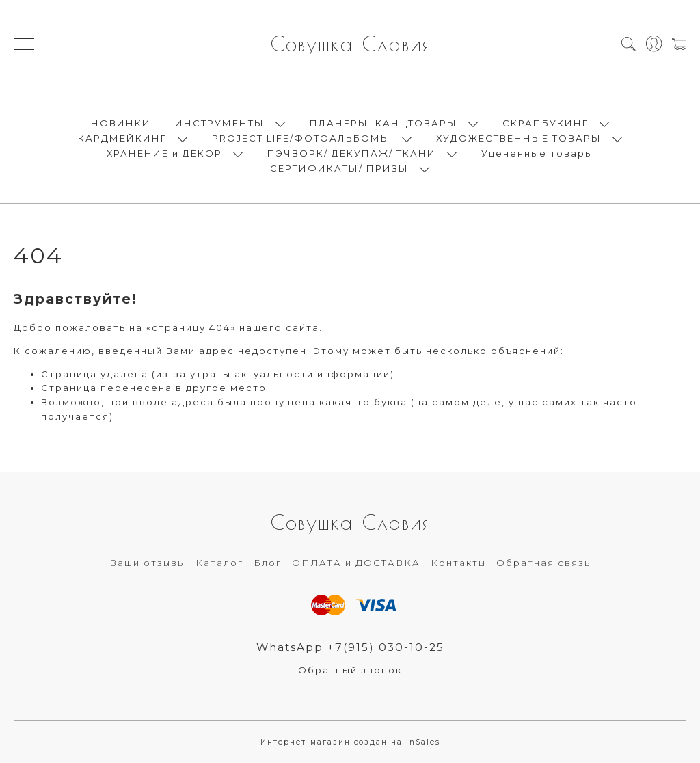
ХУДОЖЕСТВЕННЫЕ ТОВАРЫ (519, 138)
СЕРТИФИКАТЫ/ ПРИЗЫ (339, 168)
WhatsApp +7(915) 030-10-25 (350, 647)
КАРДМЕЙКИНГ (122, 138)
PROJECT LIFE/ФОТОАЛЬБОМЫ (301, 138)
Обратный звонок (350, 670)
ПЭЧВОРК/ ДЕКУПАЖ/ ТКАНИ (352, 153)
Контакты (458, 563)
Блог (268, 563)
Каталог (219, 563)
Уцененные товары (537, 153)
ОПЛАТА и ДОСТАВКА (356, 563)
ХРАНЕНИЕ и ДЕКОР (164, 153)
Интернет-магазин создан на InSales (350, 742)
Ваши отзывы (147, 563)
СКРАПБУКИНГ (546, 123)
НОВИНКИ (121, 123)
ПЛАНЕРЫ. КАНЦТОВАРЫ (383, 123)
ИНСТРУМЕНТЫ (220, 123)
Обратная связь (543, 563)
